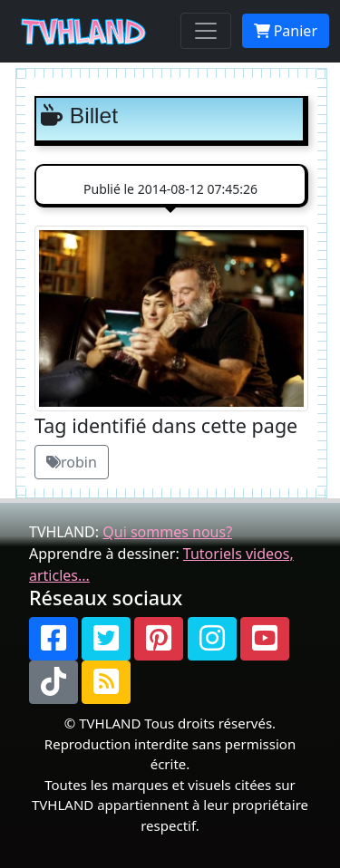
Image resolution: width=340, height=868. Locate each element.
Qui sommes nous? (167, 532)
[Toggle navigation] (206, 31)
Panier (286, 31)
